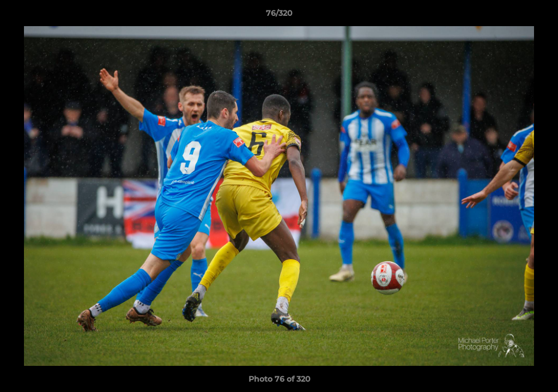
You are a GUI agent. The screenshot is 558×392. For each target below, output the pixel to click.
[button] (538, 16)
